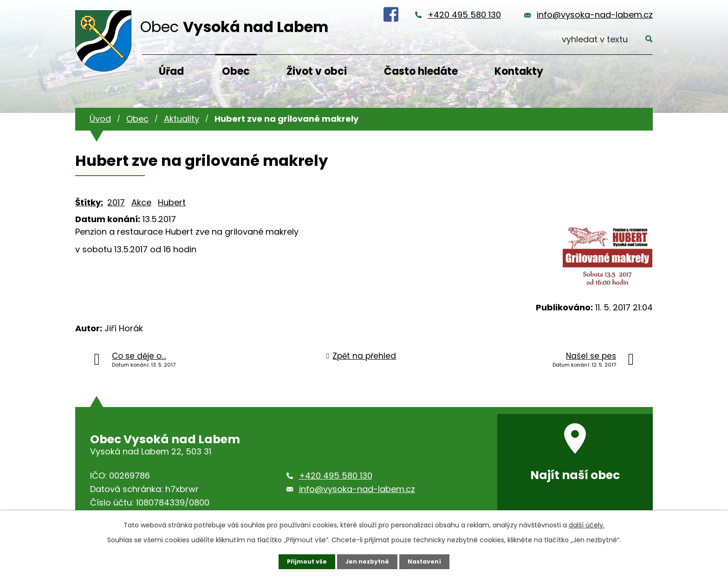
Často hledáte (421, 71)
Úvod (100, 119)
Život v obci (317, 71)
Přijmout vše (302, 561)
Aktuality (182, 119)
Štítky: (89, 202)
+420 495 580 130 (464, 15)
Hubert (172, 202)
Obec (236, 71)
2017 (116, 202)
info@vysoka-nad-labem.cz (595, 15)
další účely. (587, 524)
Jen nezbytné (367, 561)
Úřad (171, 71)
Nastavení (429, 561)
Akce (141, 202)
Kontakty (519, 71)
